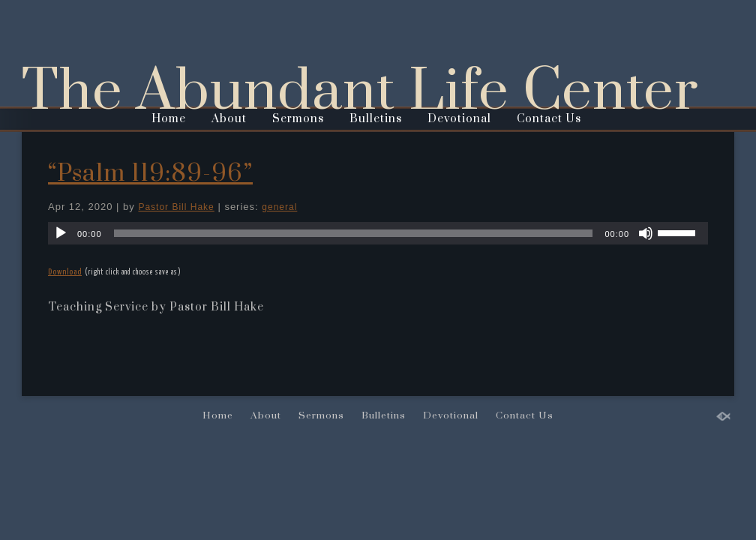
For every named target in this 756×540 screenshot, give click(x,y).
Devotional (459, 119)
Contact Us (549, 119)
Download (65, 272)
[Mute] (646, 233)
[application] (378, 233)
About (229, 119)
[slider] (354, 233)
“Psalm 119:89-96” (150, 174)
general (279, 207)
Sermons (298, 119)
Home (169, 119)
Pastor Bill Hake (176, 207)
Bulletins (376, 119)
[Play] (61, 233)
